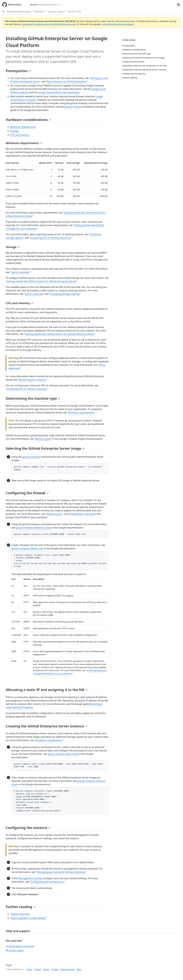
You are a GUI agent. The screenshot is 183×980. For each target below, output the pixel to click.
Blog (79, 969)
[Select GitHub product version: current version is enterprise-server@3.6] (45, 5)
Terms (29, 969)
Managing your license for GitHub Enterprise (61, 872)
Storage (14, 131)
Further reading (21, 907)
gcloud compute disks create (63, 754)
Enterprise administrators (19, 11)
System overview (20, 272)
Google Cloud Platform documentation (59, 92)
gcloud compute (73, 107)
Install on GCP (74, 11)
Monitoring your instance (32, 380)
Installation (39, 11)
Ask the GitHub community (20, 946)
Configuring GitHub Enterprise (47, 882)
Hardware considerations (28, 120)
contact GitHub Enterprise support (118, 24)
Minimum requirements (23, 127)
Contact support (15, 950)
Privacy (38, 969)
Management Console (30, 878)
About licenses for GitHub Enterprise (66, 82)
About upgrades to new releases (28, 918)
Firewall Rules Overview (81, 514)
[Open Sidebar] (3, 11)
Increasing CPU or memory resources (50, 238)
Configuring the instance (28, 828)
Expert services (67, 969)
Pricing (55, 969)
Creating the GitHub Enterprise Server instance (47, 726)
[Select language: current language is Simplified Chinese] (178, 5)
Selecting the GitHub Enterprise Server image (45, 448)
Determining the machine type (33, 398)
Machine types (43, 439)
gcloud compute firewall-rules (27, 548)
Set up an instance (56, 11)
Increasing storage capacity (65, 294)
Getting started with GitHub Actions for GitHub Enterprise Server (41, 281)
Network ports (54, 514)
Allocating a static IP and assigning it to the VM (47, 690)
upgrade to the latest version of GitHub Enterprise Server (49, 24)
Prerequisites (18, 71)
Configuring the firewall (27, 493)
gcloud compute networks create (33, 528)
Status (46, 969)
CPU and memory (20, 135)
